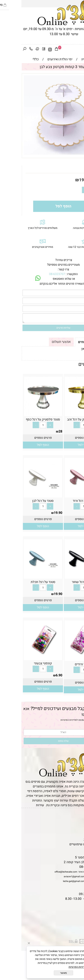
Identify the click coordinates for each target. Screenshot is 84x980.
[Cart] (35, 50)
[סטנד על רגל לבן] (22, 495)
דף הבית (77, 816)
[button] (62, 445)
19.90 (63, 180)
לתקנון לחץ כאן (70, 349)
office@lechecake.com (45, 872)
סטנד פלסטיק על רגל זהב (62, 419)
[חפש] (3, 50)
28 (80, 431)
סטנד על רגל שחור (62, 582)
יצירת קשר (75, 830)
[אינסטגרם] (29, 50)
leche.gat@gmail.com (53, 881)
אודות (78, 825)
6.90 (78, 676)
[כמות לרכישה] (70, 190)
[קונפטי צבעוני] (22, 658)
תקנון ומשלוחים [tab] (68, 342)
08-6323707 (36, 274)
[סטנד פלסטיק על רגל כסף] (22, 414)
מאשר (42, 973)
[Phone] (10, 50)
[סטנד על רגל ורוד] (62, 495)
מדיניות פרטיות (72, 840)
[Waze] (16, 50)
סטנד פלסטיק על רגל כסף (22, 419)
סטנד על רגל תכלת (22, 582)
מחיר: (74, 180)
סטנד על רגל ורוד (62, 501)
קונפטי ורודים (62, 664)
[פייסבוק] (22, 50)
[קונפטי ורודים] (62, 659)
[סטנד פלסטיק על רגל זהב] (62, 414)
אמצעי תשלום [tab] (40, 342)
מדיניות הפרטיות (47, 720)
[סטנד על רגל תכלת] (22, 576)
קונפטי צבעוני (22, 663)
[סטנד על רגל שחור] (62, 576)
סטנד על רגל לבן (22, 501)
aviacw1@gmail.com (53, 876)
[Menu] (81, 50)
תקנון (78, 821)
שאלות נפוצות (73, 849)
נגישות (78, 835)
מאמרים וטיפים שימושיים (65, 844)
